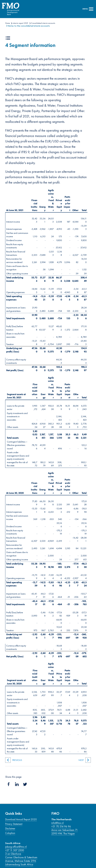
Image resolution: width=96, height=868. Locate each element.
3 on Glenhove (13, 854)
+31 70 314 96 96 (61, 826)
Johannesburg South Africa (19, 864)
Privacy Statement (14, 824)
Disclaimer (10, 829)
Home (8, 23)
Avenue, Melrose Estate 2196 (21, 861)
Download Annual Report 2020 (21, 819)
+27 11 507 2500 (15, 850)
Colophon (10, 833)
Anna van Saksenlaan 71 (65, 830)
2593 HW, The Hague (63, 833)
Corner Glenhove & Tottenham (21, 857)
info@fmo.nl (57, 823)
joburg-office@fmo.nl (16, 847)
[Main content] (48, 400)
